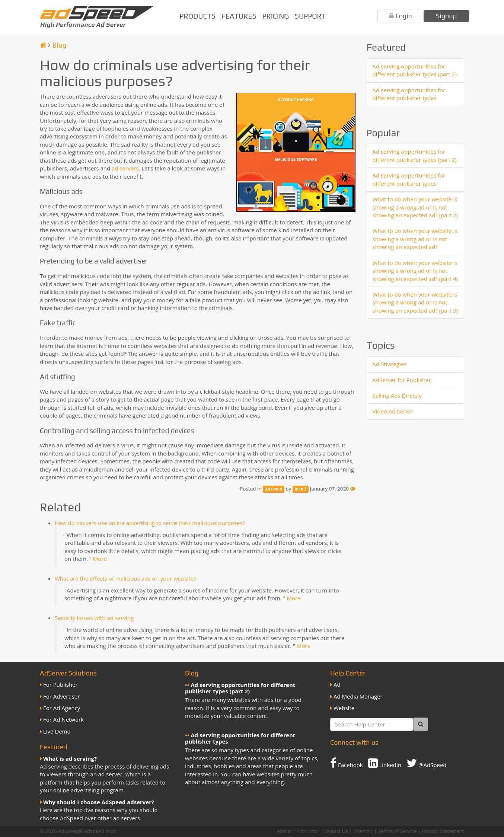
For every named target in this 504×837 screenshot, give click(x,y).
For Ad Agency (62, 708)
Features (239, 16)
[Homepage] (43, 45)
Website (344, 708)
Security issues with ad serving (94, 618)
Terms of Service (397, 831)
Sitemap (363, 831)
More (100, 559)
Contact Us (335, 831)
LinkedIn (385, 763)
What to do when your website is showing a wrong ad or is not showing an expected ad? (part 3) (415, 302)
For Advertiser (61, 696)
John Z (301, 489)
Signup (446, 16)
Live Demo (57, 731)
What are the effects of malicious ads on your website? (125, 578)
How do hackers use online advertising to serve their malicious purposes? (150, 523)
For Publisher (60, 684)
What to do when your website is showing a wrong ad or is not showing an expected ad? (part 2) (415, 207)
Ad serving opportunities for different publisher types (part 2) (415, 70)
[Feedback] (353, 489)
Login (404, 16)
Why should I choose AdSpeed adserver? (99, 802)
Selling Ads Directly (397, 396)
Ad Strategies (390, 364)
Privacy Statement (443, 831)
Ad (337, 684)
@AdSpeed (426, 763)
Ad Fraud (273, 489)
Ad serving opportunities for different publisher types (409, 94)
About (284, 831)
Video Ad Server (393, 411)
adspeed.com (100, 831)
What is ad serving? (70, 758)
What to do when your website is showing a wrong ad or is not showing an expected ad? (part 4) (415, 271)
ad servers (125, 168)
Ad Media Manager (358, 696)
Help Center (348, 673)
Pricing (275, 16)
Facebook (347, 763)
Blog (60, 45)
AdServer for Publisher (402, 380)
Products (197, 16)
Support (310, 16)
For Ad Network (63, 719)
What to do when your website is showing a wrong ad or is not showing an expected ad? (415, 239)
